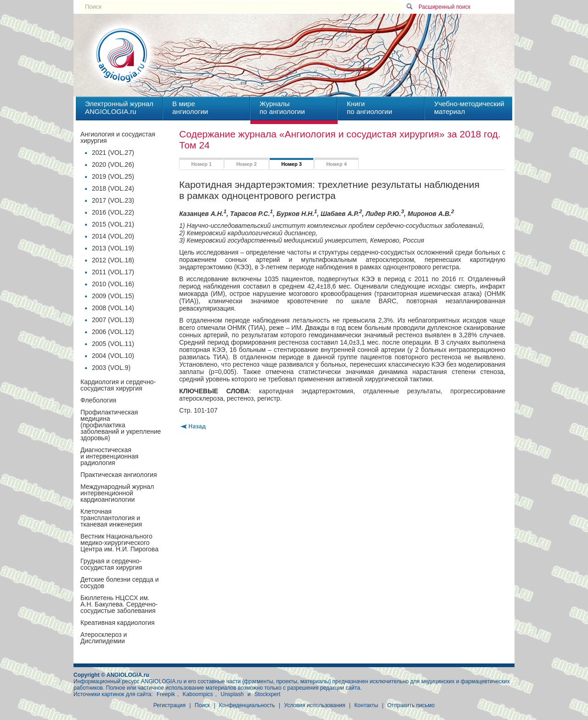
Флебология (98, 400)
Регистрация (170, 705)
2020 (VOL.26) (113, 164)
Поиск (202, 705)
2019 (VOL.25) (113, 176)
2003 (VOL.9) (111, 368)
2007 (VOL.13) (113, 320)
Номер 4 (336, 164)
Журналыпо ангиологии (282, 108)
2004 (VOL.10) (113, 356)
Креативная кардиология (118, 623)
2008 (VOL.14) (113, 308)
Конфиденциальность (247, 705)
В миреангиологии (190, 108)
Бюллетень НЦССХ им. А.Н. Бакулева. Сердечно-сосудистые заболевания (119, 604)
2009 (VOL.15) (113, 296)
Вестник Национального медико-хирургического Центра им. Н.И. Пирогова (119, 543)
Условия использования (314, 705)
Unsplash (232, 694)
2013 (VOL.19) (113, 248)
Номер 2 (246, 164)
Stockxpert (268, 694)
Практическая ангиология (119, 475)
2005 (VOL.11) (113, 344)
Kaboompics (198, 694)
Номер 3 (291, 164)
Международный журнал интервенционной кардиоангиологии (117, 493)
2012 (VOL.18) (113, 260)
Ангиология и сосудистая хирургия (118, 137)
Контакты (366, 705)
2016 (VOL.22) (113, 212)
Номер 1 (201, 164)
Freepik (166, 694)
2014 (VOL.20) (113, 236)
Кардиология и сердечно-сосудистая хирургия (118, 385)
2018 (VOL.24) (113, 188)
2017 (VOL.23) (113, 200)
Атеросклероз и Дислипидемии (104, 638)
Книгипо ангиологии (370, 108)
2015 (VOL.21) (113, 224)
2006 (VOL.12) (113, 332)
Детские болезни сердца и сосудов (120, 583)
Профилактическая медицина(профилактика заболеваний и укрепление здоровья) (121, 425)
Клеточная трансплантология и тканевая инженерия (111, 518)
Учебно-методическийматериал (469, 108)
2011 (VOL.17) (113, 272)
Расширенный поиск (444, 7)
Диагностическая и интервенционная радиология (109, 456)
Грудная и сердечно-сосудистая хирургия (111, 564)
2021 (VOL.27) (113, 153)
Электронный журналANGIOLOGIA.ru (119, 108)
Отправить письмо (411, 705)
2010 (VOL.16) (113, 284)
